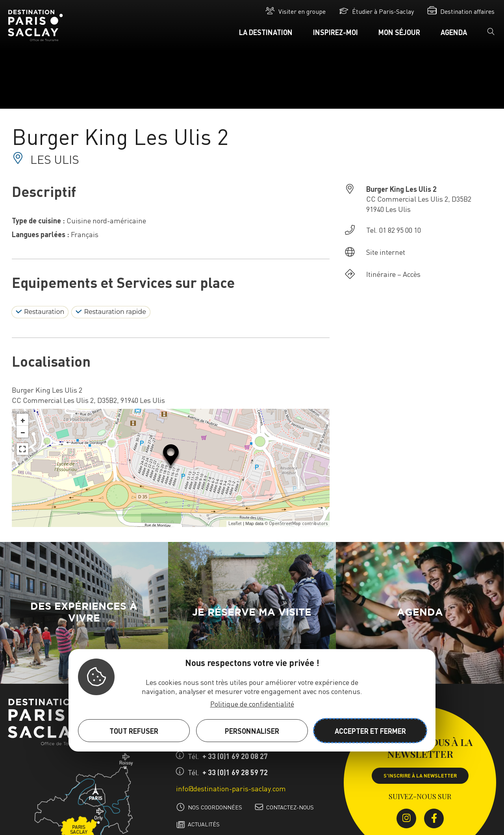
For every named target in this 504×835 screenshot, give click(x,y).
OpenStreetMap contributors (298, 523)
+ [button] (23, 419)
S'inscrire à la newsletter (420, 776)
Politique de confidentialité (252, 704)
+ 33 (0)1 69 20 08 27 (235, 756)
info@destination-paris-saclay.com (231, 788)
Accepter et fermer (370, 731)
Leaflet (235, 523)
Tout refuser (134, 731)
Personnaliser (252, 731)
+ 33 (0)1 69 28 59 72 (235, 772)
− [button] (23, 432)
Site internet (386, 252)
